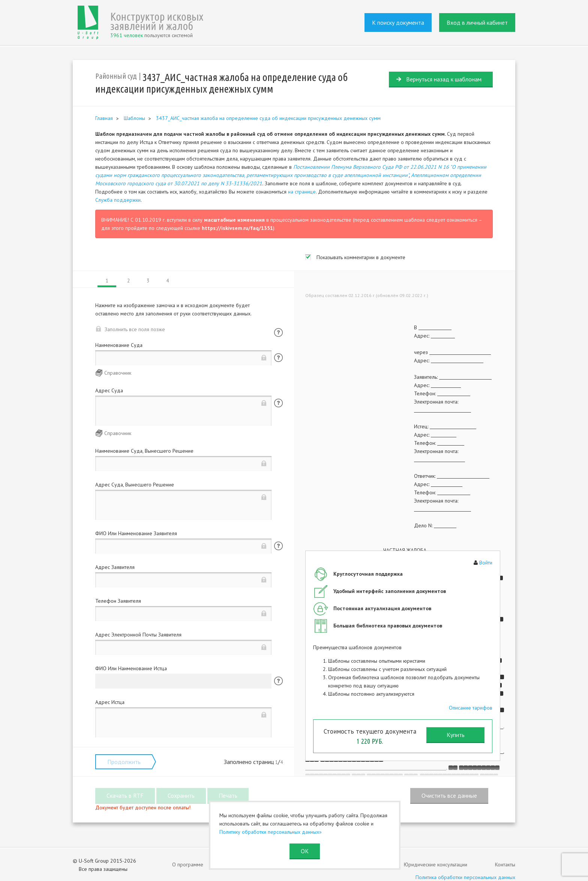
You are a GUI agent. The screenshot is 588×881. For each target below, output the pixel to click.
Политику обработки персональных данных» (271, 832)
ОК (305, 851)
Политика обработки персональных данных (465, 877)
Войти (486, 563)
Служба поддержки (118, 200)
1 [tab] (107, 281)
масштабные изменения (234, 220)
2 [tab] (128, 281)
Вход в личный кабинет (477, 23)
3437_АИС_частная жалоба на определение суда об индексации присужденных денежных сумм (268, 118)
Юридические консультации (436, 864)
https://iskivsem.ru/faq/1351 (237, 228)
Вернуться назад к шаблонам (444, 79)
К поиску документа (398, 23)
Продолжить (124, 762)
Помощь (278, 332)
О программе (188, 864)
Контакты (505, 864)
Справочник (118, 373)
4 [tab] (167, 281)
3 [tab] (148, 281)
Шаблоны (134, 118)
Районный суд (116, 76)
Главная (104, 118)
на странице (302, 192)
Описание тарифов (471, 708)
